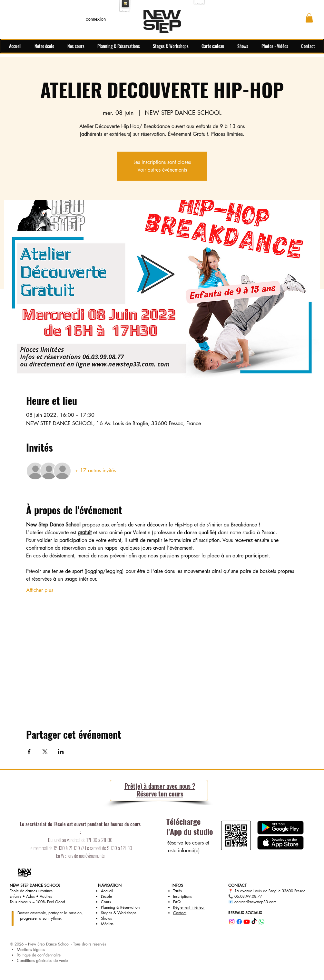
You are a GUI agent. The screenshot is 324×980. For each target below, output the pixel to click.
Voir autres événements (162, 170)
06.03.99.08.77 (248, 896)
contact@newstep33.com (255, 902)
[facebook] (239, 922)
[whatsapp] (261, 922)
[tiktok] (254, 922)
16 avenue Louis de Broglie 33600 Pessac (270, 891)
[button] (309, 18)
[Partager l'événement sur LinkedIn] (61, 752)
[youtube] (247, 922)
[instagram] (232, 922)
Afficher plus (40, 590)
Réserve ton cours (160, 790)
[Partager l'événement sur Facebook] (29, 752)
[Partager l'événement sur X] (45, 752)
